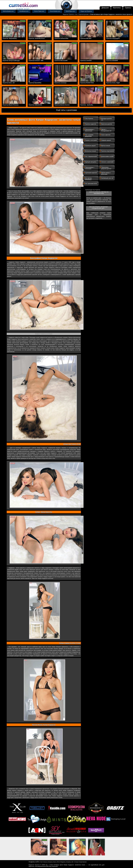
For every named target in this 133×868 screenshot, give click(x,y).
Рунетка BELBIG (86, 38)
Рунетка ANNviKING (35, 105)
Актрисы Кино (52, 862)
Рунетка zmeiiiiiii (86, 61)
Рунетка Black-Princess (11, 105)
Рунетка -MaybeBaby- (10, 38)
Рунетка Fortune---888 (36, 61)
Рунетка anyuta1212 (113, 105)
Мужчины (117, 8)
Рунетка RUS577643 (87, 83)
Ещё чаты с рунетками (67, 110)
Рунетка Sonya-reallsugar (11, 61)
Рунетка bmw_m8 (9, 83)
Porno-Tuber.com (39, 11)
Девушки (105, 8)
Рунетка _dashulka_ (87, 105)
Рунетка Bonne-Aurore (62, 105)
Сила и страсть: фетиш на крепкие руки (99, 193)
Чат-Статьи (43, 862)
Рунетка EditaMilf (112, 61)
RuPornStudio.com (8, 11)
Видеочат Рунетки (68, 14)
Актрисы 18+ (70, 862)
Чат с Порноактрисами (82, 14)
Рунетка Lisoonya (60, 83)
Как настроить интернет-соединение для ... (99, 208)
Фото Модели (61, 862)
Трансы (128, 8)
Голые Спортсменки (81, 862)
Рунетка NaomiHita (35, 83)
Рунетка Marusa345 (61, 61)
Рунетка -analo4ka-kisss (37, 38)
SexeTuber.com (70, 11)
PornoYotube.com (55, 11)
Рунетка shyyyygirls (113, 38)
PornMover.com (24, 11)
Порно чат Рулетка (86, 11)
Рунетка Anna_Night (113, 83)
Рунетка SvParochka (61, 38)
